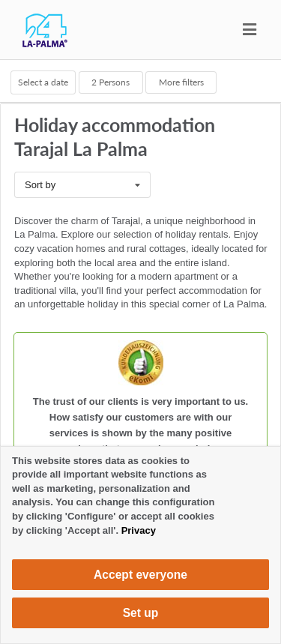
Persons (111, 82)
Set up (141, 613)
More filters (181, 82)
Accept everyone (140, 575)
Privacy (139, 530)
